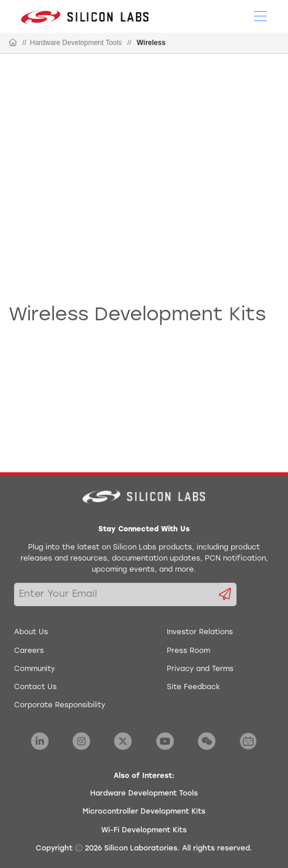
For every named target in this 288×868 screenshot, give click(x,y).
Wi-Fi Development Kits (144, 831)
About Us (31, 632)
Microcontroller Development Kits (144, 812)
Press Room (188, 651)
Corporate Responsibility (60, 706)
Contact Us (35, 687)
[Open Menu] (260, 15)
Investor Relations (200, 632)
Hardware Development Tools (76, 43)
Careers (29, 651)
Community (35, 669)
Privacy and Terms (200, 669)
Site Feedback (193, 687)
